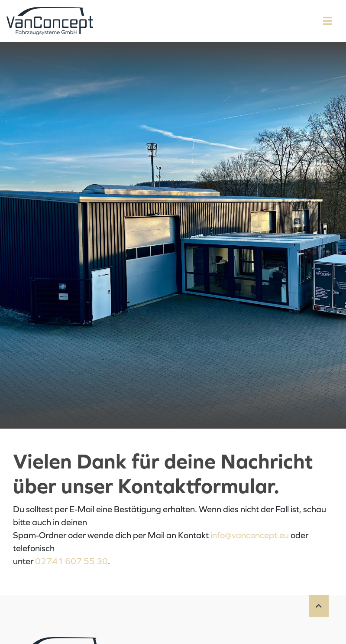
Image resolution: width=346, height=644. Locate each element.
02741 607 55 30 (71, 561)
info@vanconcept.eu (250, 535)
